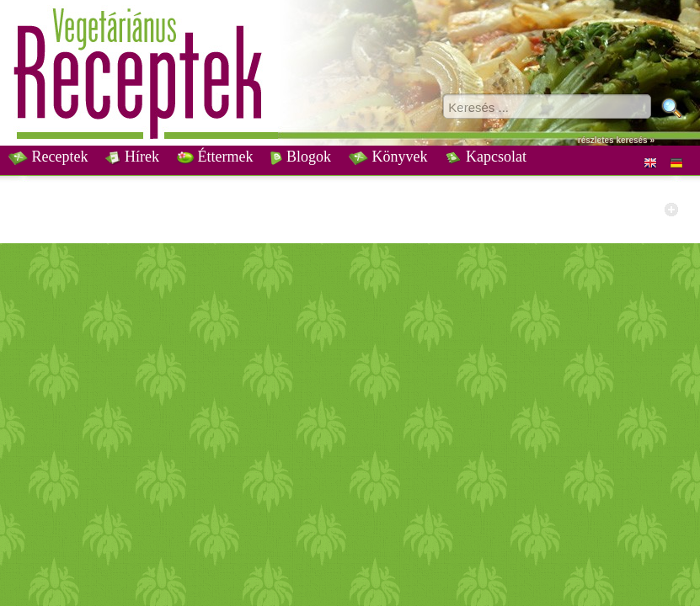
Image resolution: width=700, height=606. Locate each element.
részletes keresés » (616, 140)
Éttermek (215, 157)
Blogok (301, 157)
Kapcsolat (485, 157)
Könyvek (388, 157)
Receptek (48, 157)
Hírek (132, 157)
